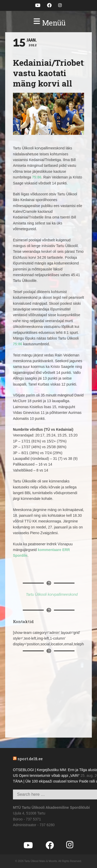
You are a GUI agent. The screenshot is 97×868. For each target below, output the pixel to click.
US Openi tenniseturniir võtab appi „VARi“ (46, 776)
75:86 (37, 177)
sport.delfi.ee (30, 759)
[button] (48, 23)
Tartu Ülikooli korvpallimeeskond (52, 594)
